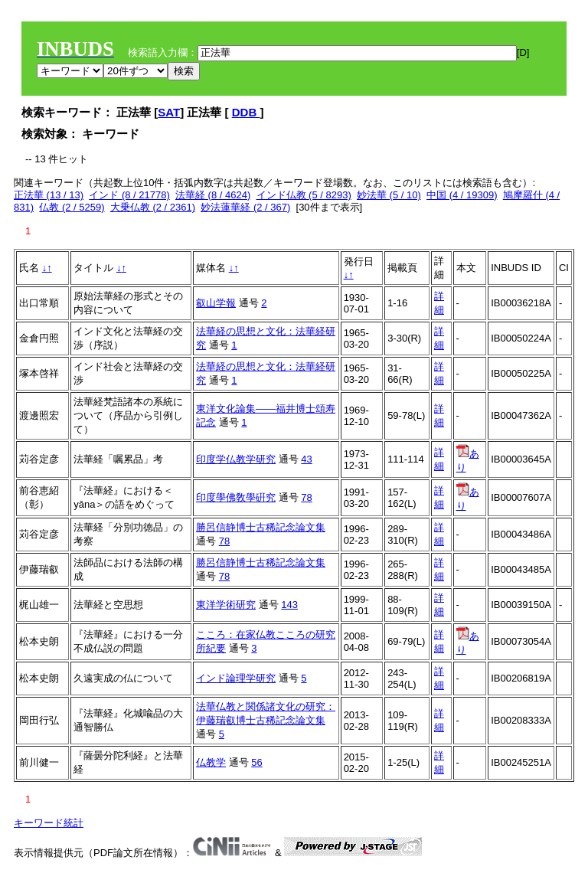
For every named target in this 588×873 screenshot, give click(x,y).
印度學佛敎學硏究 (236, 497)
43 (306, 459)
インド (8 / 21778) (129, 195)
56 (256, 762)
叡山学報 (216, 303)
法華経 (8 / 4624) (213, 195)
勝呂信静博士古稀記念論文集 (261, 527)
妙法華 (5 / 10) (389, 195)
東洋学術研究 (226, 605)
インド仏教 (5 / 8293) (304, 195)
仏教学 (211, 762)
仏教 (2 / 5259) (72, 207)
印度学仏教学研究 (236, 459)
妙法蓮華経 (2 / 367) (245, 207)
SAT (169, 112)
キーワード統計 (49, 823)
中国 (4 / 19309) (462, 195)
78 (306, 497)
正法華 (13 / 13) (49, 195)
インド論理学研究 (236, 678)
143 (289, 605)
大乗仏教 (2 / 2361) (153, 207)
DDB (246, 112)
